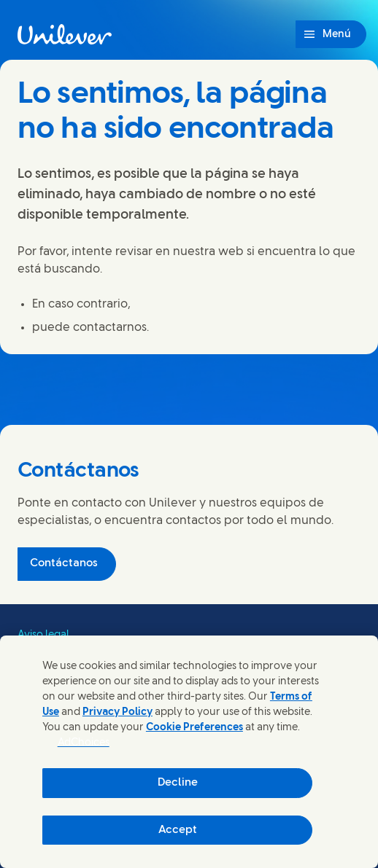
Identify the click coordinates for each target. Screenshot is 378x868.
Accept (178, 830)
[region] (189, 752)
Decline (178, 783)
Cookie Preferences (194, 728)
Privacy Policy (117, 712)
